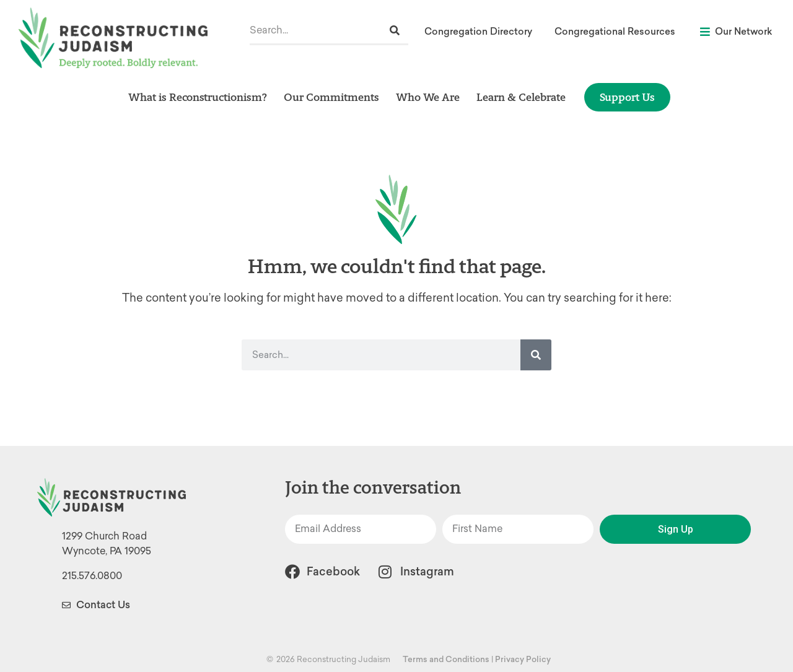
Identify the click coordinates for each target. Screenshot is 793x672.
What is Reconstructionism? (198, 97)
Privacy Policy (523, 659)
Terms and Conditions (446, 659)
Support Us (627, 97)
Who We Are (428, 97)
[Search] (395, 31)
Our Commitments (331, 97)
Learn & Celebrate (521, 97)
